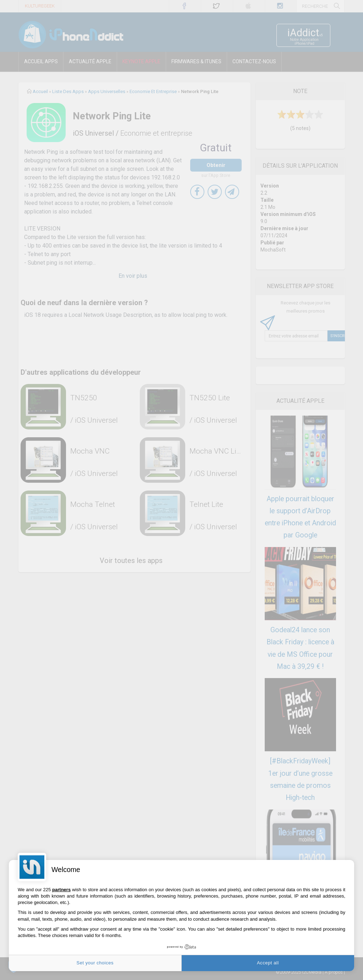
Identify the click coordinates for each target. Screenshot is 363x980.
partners (61, 890)
